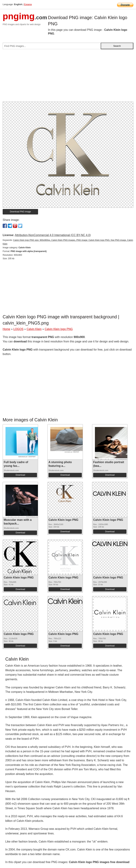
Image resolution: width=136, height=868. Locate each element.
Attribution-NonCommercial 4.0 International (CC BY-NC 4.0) (53, 235)
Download (20, 475)
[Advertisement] (68, 77)
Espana (28, 4)
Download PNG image (20, 212)
